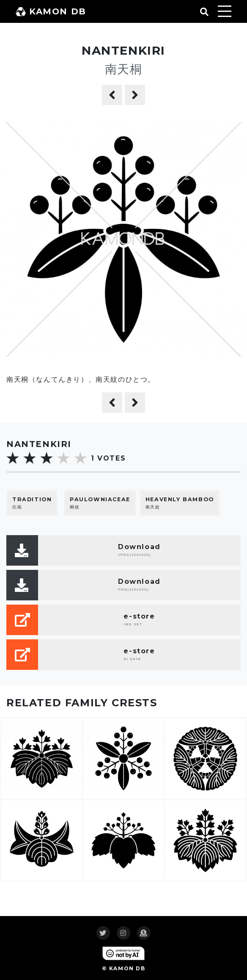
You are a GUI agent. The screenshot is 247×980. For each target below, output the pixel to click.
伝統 (32, 503)
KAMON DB (51, 11)
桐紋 (100, 503)
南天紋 (180, 503)
